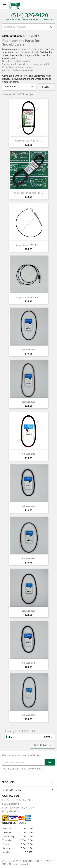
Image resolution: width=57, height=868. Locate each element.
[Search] (28, 27)
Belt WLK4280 (28, 506)
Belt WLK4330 (28, 558)
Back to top (42, 745)
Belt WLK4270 (28, 454)
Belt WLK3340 (28, 350)
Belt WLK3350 (28, 402)
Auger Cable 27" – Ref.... (29, 245)
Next (49, 737)
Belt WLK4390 (28, 663)
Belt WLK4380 (28, 611)
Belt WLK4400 (28, 715)
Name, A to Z (19, 87)
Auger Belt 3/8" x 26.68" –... (28, 141)
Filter (46, 87)
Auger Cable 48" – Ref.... (29, 297)
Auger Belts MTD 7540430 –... (29, 193)
